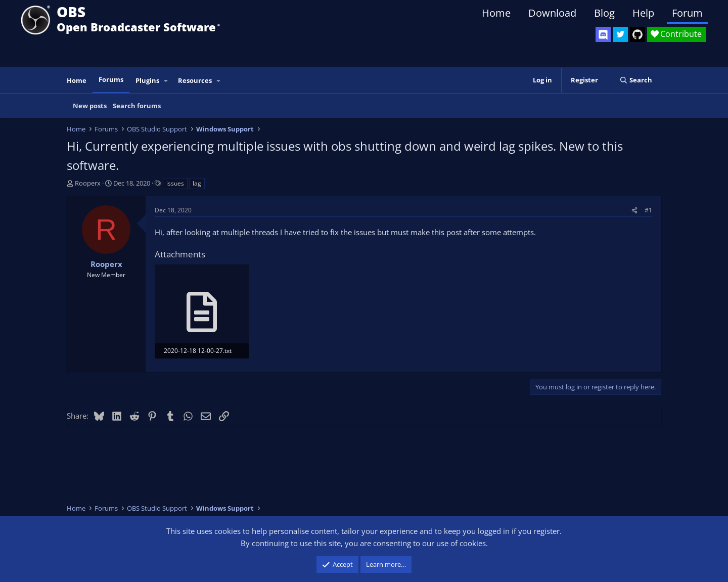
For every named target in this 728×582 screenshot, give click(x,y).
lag (197, 183)
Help (643, 13)
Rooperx (88, 183)
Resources (195, 80)
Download (552, 13)
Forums (111, 79)
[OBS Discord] (603, 34)
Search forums (137, 106)
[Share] (634, 210)
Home (496, 13)
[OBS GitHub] (638, 34)
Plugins (147, 80)
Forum (687, 13)
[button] (166, 81)
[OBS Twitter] (620, 34)
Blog (604, 13)
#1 (648, 210)
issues (175, 183)
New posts (90, 106)
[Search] (636, 80)
